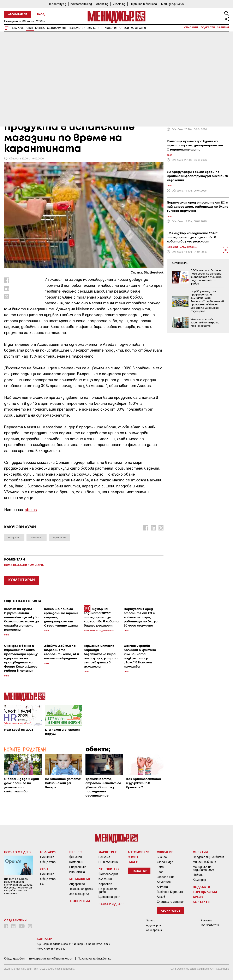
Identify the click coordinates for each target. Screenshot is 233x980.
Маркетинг (95, 28)
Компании (76, 862)
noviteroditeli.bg (81, 4)
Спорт (133, 857)
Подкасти (208, 28)
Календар (199, 880)
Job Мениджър (79, 894)
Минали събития (204, 862)
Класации (105, 879)
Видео (133, 862)
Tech (160, 872)
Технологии (77, 28)
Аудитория (153, 925)
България (18, 28)
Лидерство (77, 884)
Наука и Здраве (111, 904)
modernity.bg (58, 4)
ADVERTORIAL (180, 263)
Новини (198, 875)
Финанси (76, 857)
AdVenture (164, 882)
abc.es (31, 509)
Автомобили (139, 852)
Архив (161, 897)
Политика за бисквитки (94, 958)
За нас (151, 920)
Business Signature (170, 892)
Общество (48, 862)
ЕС (42, 884)
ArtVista (162, 887)
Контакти (201, 902)
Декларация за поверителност (51, 958)
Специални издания (171, 902)
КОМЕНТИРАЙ (22, 580)
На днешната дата (108, 890)
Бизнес (40, 28)
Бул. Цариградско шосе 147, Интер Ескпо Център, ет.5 (73, 944)
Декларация (154, 930)
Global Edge (165, 862)
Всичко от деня (135, 28)
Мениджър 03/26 (173, 4)
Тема (160, 867)
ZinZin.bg (119, 4)
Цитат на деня (109, 897)
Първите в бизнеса (143, 4)
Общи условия (14, 958)
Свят (30, 28)
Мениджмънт (57, 28)
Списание (191, 28)
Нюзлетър (139, 871)
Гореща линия (205, 892)
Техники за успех (81, 889)
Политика (47, 857)
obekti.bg (102, 4)
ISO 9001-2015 (210, 925)
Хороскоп (105, 884)
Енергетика (78, 867)
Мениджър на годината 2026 (204, 868)
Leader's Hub (166, 877)
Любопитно (113, 28)
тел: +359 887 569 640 (51, 949)
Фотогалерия (108, 874)
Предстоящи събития (209, 857)
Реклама (104, 857)
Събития (223, 28)
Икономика (77, 872)
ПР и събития (108, 862)
